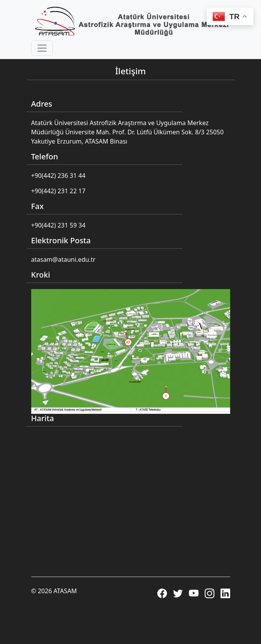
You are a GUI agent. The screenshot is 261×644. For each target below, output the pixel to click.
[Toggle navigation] (42, 48)
